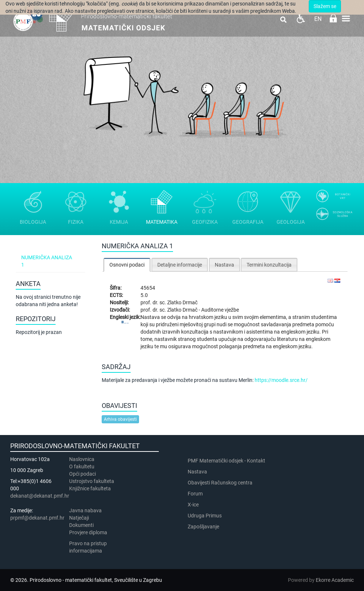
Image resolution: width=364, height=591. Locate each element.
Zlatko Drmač (182, 302)
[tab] (127, 265)
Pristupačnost (301, 18)
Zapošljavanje (203, 527)
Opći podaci (82, 474)
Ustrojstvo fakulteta (92, 481)
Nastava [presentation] (224, 265)
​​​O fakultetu (82, 467)
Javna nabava (85, 510)
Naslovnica (82, 459)
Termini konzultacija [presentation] (269, 265)
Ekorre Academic (335, 580)
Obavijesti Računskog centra (220, 483)
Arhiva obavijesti (120, 419)
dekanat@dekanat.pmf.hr (40, 496)
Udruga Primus (205, 516)
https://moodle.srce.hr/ (281, 380)
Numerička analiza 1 (47, 261)
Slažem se (325, 6)
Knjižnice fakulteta (90, 488)
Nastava (197, 472)
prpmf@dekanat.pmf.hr (37, 518)
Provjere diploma (88, 532)
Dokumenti (81, 525)
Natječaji (79, 518)
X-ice (193, 505)
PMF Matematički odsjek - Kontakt (226, 461)
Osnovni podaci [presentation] (127, 265)
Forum (195, 494)
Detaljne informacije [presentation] (180, 265)
